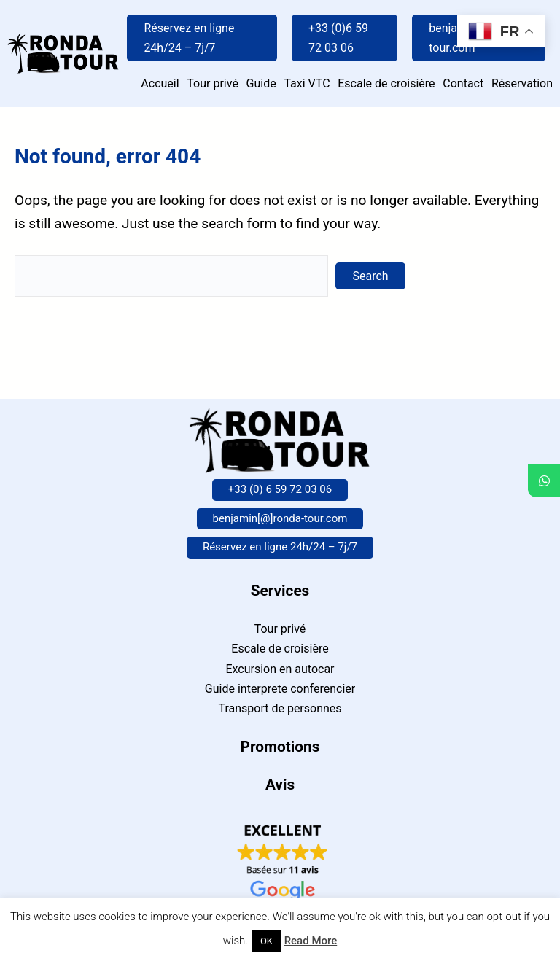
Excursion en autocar (280, 669)
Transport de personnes (280, 708)
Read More (311, 941)
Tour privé (280, 629)
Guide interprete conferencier (280, 689)
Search (371, 276)
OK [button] (267, 941)
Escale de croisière (280, 649)
